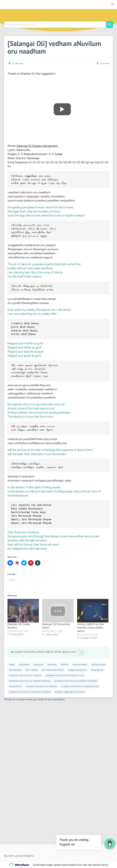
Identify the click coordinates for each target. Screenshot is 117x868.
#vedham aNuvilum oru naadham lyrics (80, 686)
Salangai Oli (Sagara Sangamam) (37, 146)
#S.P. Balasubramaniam (53, 670)
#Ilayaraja (52, 664)
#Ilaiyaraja (39, 664)
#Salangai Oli (97, 670)
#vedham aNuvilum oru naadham (41, 686)
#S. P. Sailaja (32, 670)
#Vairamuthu (15, 686)
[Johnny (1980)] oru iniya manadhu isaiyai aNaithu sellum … (91, 628)
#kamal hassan (99, 664)
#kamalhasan (15, 670)
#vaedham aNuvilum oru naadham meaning (30, 681)
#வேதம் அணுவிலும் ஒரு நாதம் (70, 692)
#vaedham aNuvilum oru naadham (25, 675)
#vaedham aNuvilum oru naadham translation (76, 681)
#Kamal (65, 664)
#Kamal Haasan (80, 664)
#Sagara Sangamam (77, 670)
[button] (113, 4)
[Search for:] (55, 25)
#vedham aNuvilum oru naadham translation (30, 692)
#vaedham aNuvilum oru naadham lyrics (65, 675)
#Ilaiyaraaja (24, 664)
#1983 (12, 664)
